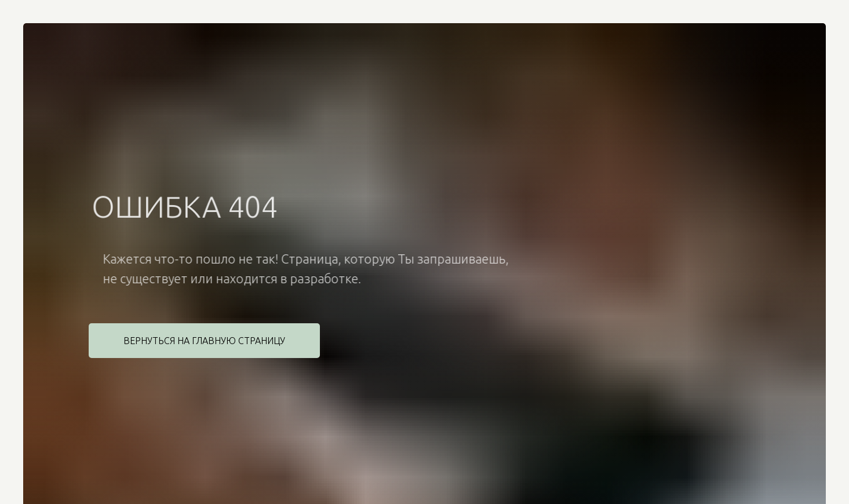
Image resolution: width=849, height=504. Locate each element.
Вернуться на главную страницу (204, 341)
